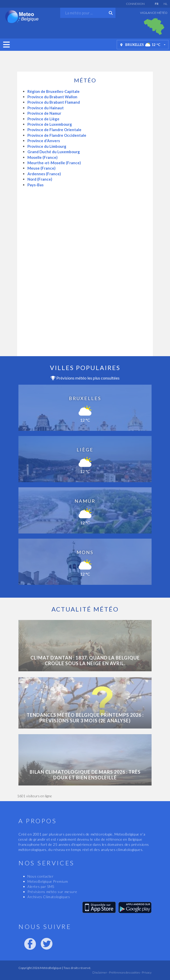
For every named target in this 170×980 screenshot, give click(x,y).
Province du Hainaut (46, 108)
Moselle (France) (42, 157)
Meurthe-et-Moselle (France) (54, 163)
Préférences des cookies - (125, 972)
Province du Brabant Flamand (54, 102)
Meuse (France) (41, 168)
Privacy (146, 972)
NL (166, 4)
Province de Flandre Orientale (54, 130)
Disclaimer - (100, 972)
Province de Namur (44, 113)
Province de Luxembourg (50, 124)
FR (157, 4)
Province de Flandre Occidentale (57, 135)
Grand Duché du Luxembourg (54, 152)
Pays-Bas (35, 185)
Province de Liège (43, 119)
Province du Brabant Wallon (52, 97)
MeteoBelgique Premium (48, 881)
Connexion (135, 4)
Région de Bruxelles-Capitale (54, 91)
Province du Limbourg (47, 146)
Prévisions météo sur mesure (52, 892)
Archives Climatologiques (49, 897)
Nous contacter (40, 876)
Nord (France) (40, 179)
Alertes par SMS (41, 886)
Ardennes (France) (44, 174)
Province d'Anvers (44, 141)
